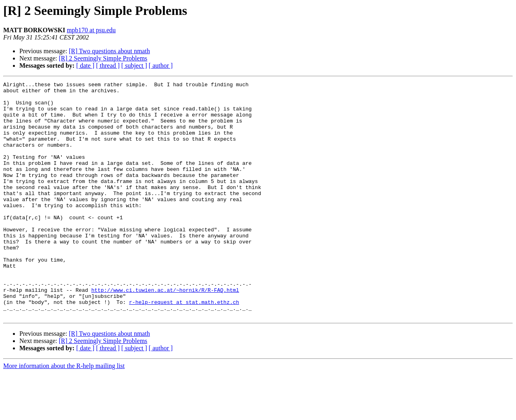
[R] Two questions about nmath (109, 51)
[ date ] (85, 65)
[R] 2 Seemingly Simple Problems (103, 58)
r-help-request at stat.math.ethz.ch (184, 347)
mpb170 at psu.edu (91, 30)
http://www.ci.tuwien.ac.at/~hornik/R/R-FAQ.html (165, 332)
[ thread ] (108, 65)
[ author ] (161, 65)
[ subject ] (134, 65)
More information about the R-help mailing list (64, 413)
